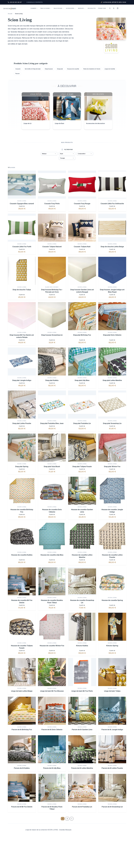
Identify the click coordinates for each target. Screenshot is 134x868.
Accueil (10, 14)
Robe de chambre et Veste (92, 69)
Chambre (34, 8)
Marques (82, 8)
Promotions (102, 8)
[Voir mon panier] (118, 8)
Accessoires (71, 8)
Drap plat (60, 69)
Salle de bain (59, 8)
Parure (17, 74)
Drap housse (49, 69)
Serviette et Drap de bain (33, 69)
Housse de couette (73, 69)
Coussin (18, 69)
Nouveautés (92, 8)
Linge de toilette (110, 69)
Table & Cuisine (46, 8)
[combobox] (49, 154)
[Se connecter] (114, 8)
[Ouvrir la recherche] (110, 8)
